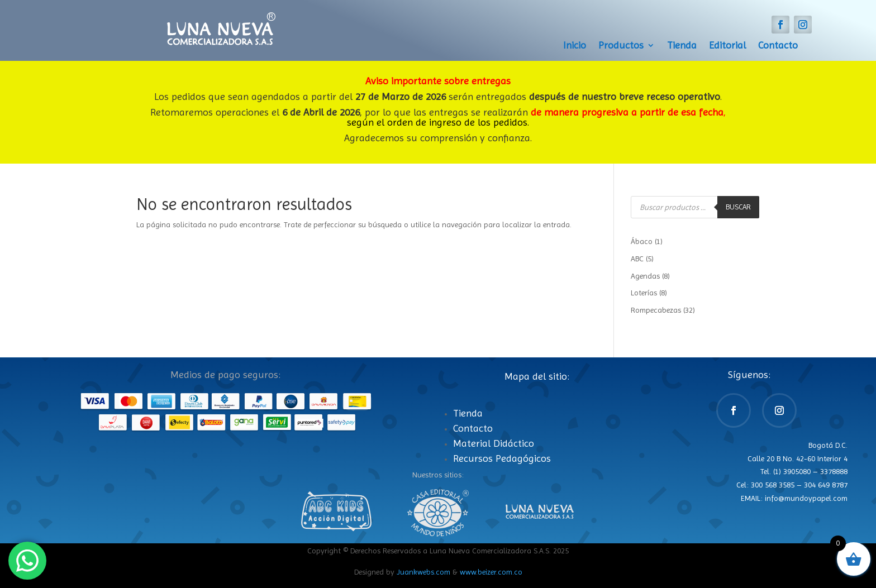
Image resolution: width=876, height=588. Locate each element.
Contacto (778, 46)
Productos (621, 46)
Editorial (727, 46)
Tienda (682, 46)
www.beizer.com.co (491, 572)
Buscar (738, 207)
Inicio (575, 46)
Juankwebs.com (423, 572)
